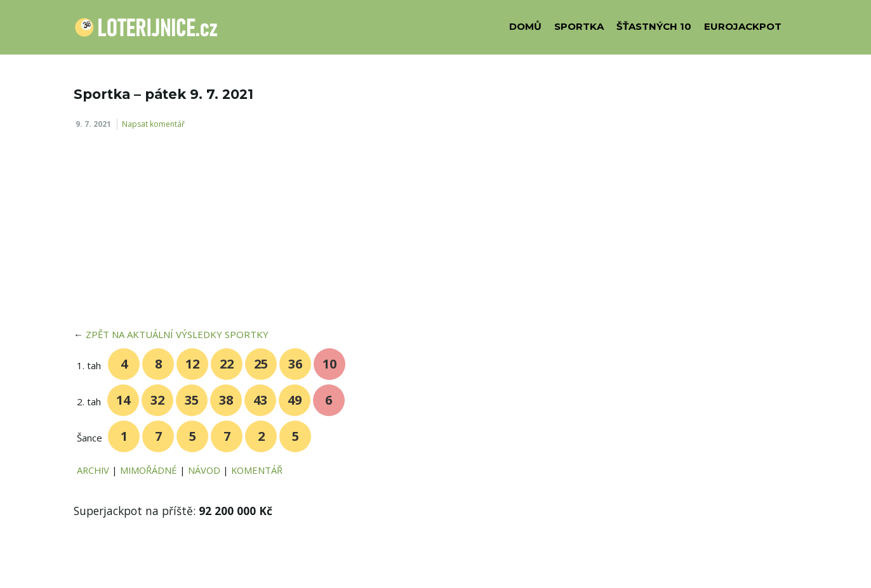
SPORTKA (579, 26)
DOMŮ (525, 26)
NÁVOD (204, 470)
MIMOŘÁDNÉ (149, 470)
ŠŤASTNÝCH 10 (654, 26)
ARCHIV (93, 470)
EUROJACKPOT (743, 26)
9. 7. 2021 (93, 124)
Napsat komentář (153, 124)
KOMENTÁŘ (257, 470)
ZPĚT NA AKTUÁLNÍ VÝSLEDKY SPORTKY (177, 334)
